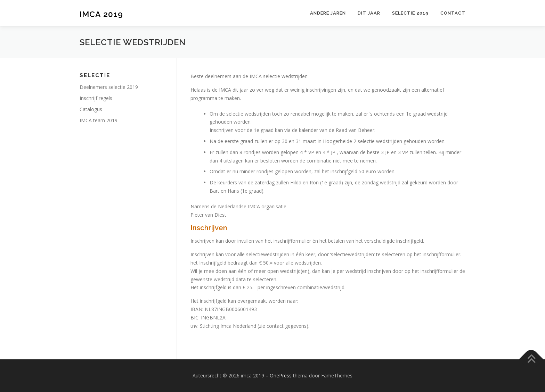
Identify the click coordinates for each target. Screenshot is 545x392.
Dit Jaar (369, 13)
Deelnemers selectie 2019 (109, 87)
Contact (453, 13)
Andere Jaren (328, 13)
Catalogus (91, 109)
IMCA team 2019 (99, 120)
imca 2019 (101, 14)
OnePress (281, 376)
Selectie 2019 (410, 13)
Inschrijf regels (96, 98)
